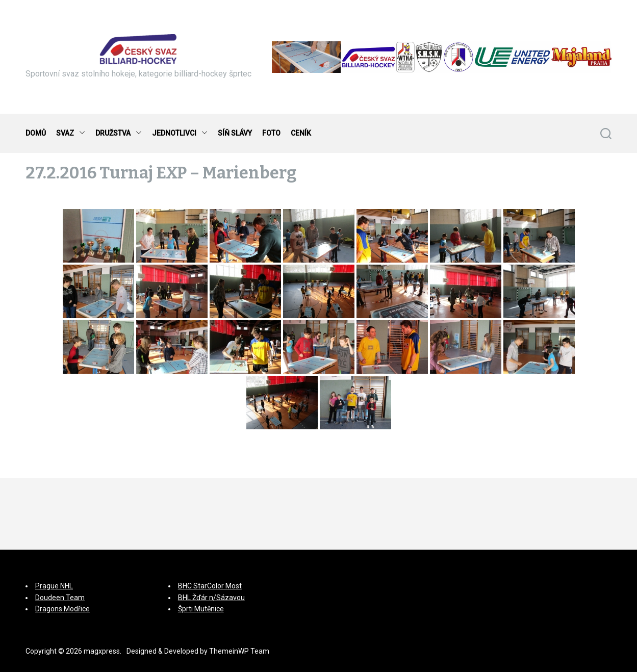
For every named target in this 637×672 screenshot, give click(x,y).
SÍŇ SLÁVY (235, 133)
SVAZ (71, 133)
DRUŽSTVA (119, 133)
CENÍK (301, 133)
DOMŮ (36, 133)
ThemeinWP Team (239, 651)
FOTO (271, 133)
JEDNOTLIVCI (180, 133)
